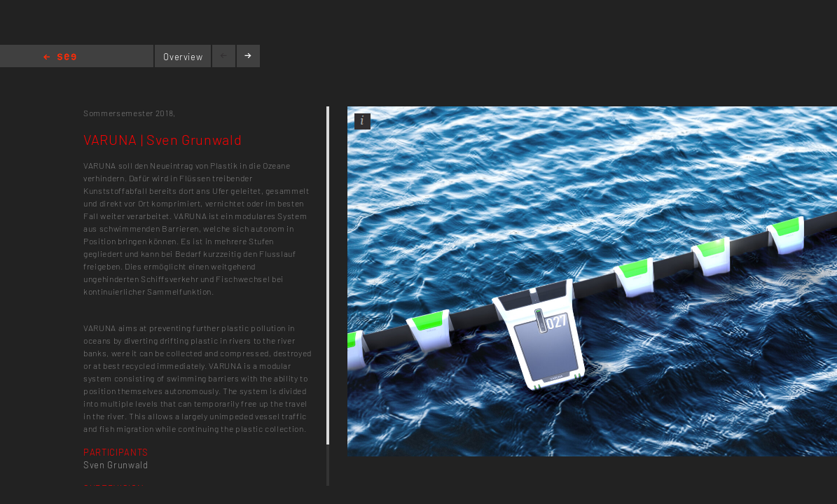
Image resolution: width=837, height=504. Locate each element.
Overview (183, 57)
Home (60, 58)
